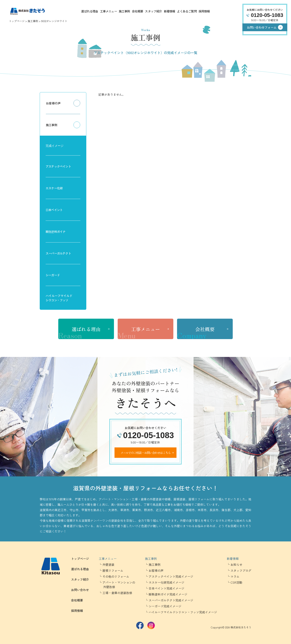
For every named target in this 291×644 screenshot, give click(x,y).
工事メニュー (108, 11)
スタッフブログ (241, 570)
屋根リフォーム (113, 570)
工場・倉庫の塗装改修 (117, 593)
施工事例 (124, 11)
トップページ (17, 21)
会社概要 (138, 11)
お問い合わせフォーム (262, 27)
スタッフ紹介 (153, 11)
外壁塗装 (108, 564)
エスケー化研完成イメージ (166, 582)
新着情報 (170, 11)
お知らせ (236, 564)
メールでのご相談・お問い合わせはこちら (146, 453)
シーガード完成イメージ (165, 606)
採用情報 (204, 11)
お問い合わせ (80, 590)
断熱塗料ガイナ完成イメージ (168, 594)
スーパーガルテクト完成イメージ (171, 600)
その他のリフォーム (116, 576)
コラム (235, 576)
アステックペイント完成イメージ (171, 576)
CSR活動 (236, 582)
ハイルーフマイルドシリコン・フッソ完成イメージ (183, 612)
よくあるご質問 (187, 11)
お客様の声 (53, 103)
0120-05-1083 (267, 15)
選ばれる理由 (90, 11)
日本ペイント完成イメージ (166, 588)
